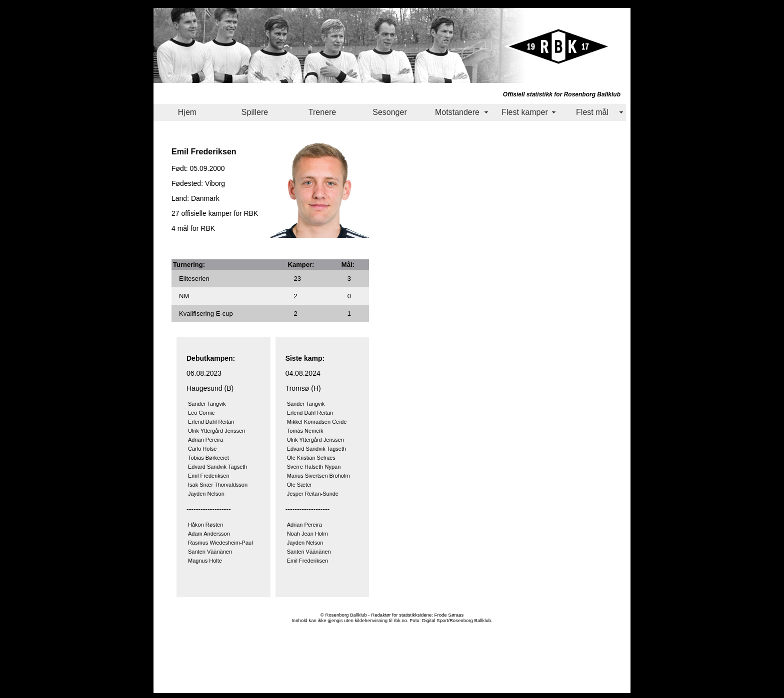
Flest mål (592, 112)
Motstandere (457, 112)
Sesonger (390, 112)
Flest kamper (524, 112)
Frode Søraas (449, 615)
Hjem (187, 112)
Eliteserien (194, 279)
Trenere (322, 112)
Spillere (255, 112)
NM (184, 296)
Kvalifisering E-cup (206, 314)
